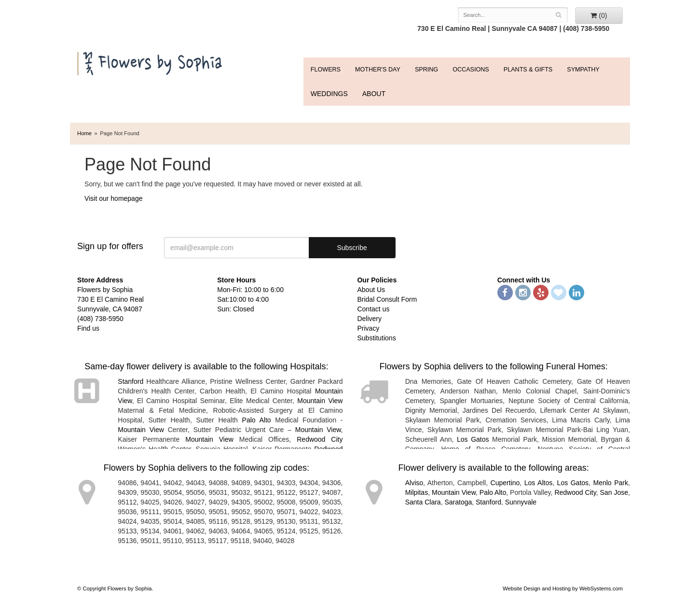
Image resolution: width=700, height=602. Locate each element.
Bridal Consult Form (387, 299)
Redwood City (320, 439)
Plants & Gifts (528, 70)
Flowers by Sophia (151, 61)
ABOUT (374, 94)
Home (84, 133)
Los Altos (538, 483)
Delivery (369, 319)
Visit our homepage (113, 198)
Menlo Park (610, 483)
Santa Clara (423, 502)
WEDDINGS (329, 94)
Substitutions (376, 338)
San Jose (614, 492)
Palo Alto (257, 420)
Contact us (373, 309)
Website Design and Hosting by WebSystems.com (563, 588)
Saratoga (458, 502)
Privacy (368, 328)
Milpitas (417, 492)
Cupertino (505, 483)
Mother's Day (378, 70)
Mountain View (320, 401)
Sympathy (583, 70)
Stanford (130, 381)
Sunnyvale (521, 502)
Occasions (471, 70)
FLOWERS (326, 70)
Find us (88, 328)
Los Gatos (473, 439)
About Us (371, 290)
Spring (426, 70)
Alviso (414, 483)
